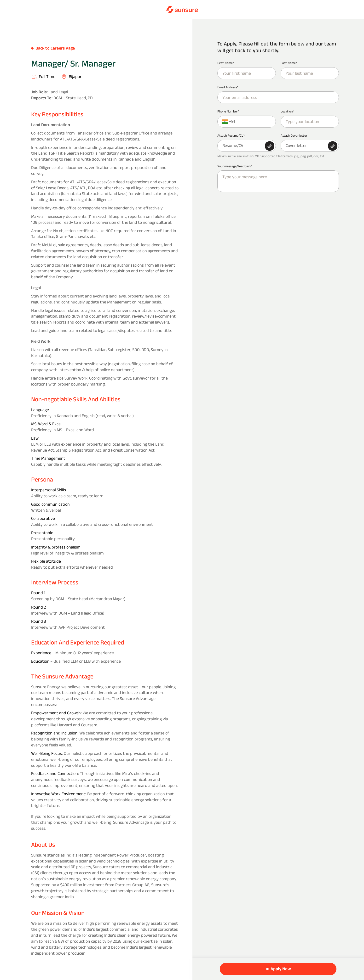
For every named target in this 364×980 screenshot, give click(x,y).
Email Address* (228, 87)
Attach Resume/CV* (231, 135)
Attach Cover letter (294, 135)
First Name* (226, 63)
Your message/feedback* (235, 166)
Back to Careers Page (55, 48)
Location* (287, 111)
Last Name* (289, 63)
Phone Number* (228, 111)
